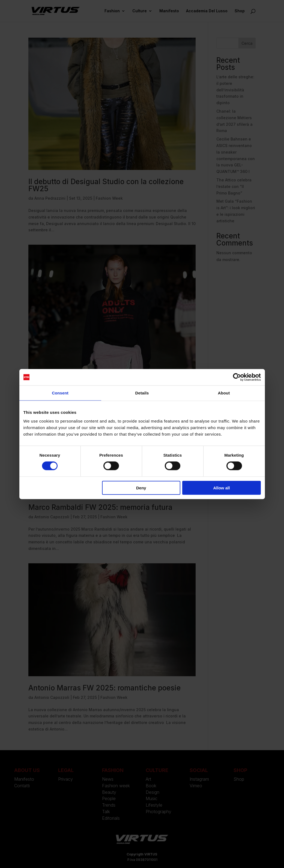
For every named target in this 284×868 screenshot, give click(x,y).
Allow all (222, 488)
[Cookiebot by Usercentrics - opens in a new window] (237, 377)
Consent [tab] (60, 393)
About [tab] (224, 393)
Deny (141, 488)
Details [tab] (142, 393)
